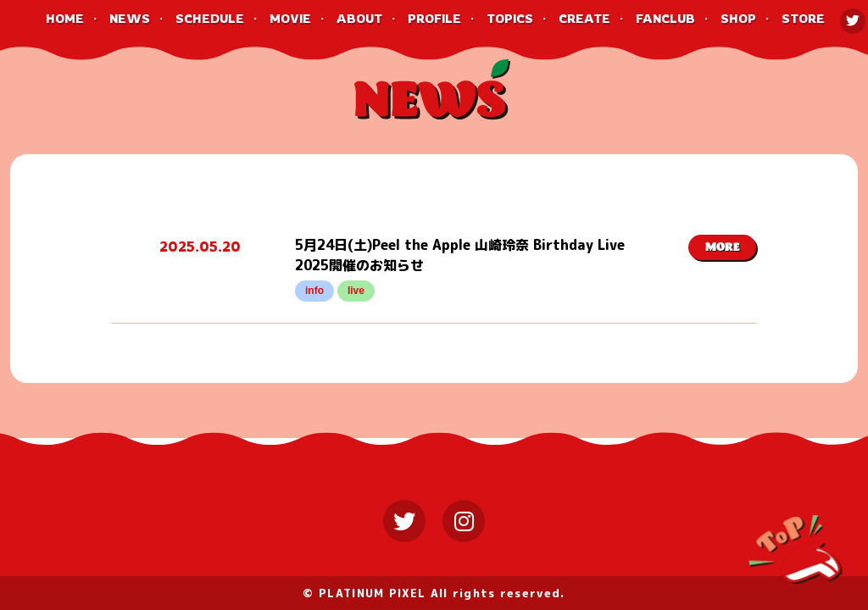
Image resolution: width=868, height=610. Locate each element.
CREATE (584, 18)
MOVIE (290, 18)
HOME (65, 18)
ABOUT (359, 18)
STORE (803, 18)
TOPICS (510, 18)
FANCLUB (665, 18)
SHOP (738, 18)
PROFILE (434, 18)
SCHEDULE (210, 18)
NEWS (130, 18)
